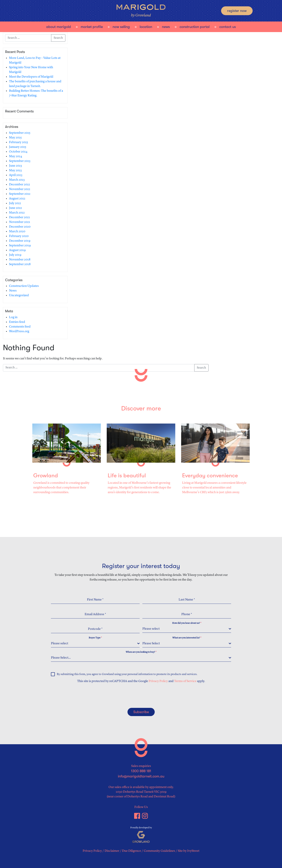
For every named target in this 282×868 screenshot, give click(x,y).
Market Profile (92, 27)
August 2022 (17, 199)
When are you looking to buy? (141, 652)
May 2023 (15, 171)
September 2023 (20, 161)
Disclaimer (112, 851)
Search (58, 38)
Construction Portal (195, 27)
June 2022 (15, 208)
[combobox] (187, 629)
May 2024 (16, 156)
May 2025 (15, 138)
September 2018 (20, 264)
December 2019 (20, 241)
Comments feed (20, 327)
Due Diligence (132, 851)
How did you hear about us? (187, 623)
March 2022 (17, 213)
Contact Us (228, 27)
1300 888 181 (141, 771)
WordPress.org (19, 331)
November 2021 (20, 222)
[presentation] (76, 695)
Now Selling (121, 27)
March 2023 (17, 180)
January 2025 (18, 147)
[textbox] (186, 629)
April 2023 (16, 175)
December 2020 (20, 227)
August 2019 (17, 250)
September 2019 (20, 246)
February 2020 (19, 236)
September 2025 (20, 133)
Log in (13, 317)
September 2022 (20, 194)
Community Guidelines (159, 851)
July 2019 (15, 255)
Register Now (237, 11)
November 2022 (20, 189)
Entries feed (17, 322)
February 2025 (19, 142)
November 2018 (20, 260)
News (166, 27)
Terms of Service (185, 681)
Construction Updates (24, 286)
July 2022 (15, 203)
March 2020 (17, 232)
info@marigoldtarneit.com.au (141, 776)
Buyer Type (95, 638)
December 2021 (19, 217)
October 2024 (18, 152)
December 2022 (19, 185)
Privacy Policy (158, 681)
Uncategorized (19, 295)
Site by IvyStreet (189, 851)
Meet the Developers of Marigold (31, 77)
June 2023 (15, 166)
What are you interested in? (187, 638)
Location (146, 27)
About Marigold (59, 27)
